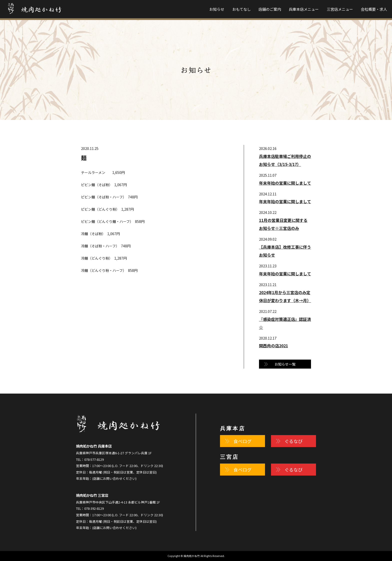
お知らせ (217, 9)
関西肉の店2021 (273, 346)
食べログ (242, 441)
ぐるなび (293, 441)
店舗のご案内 (270, 9)
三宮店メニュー (340, 9)
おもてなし (241, 9)
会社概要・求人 (374, 9)
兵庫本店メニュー (304, 9)
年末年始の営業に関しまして (285, 183)
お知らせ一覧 (285, 364)
